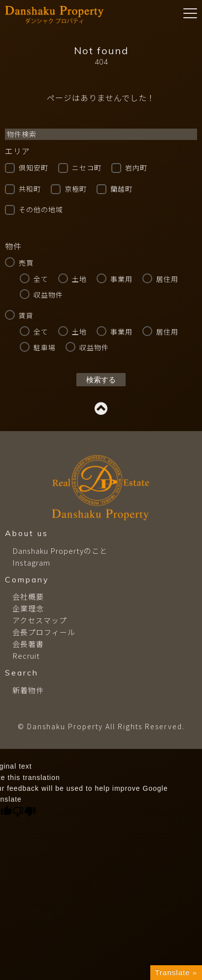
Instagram (31, 562)
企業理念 (28, 608)
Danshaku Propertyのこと (60, 551)
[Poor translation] (24, 812)
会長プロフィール (44, 632)
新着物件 (28, 690)
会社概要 (28, 596)
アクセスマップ (40, 620)
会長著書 (28, 644)
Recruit (26, 656)
